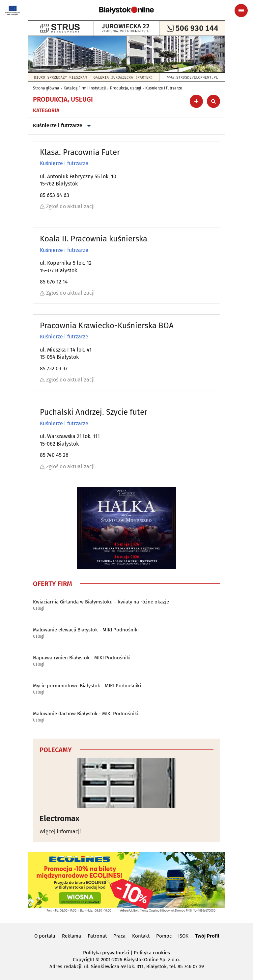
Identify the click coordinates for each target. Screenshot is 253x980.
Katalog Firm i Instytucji (85, 88)
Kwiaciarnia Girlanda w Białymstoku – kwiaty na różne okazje (101, 602)
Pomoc (164, 936)
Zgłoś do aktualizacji (67, 206)
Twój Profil (207, 936)
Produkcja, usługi (126, 88)
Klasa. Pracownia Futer (80, 152)
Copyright (84, 960)
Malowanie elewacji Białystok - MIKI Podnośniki (86, 630)
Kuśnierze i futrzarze (164, 88)
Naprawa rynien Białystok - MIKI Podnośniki (82, 658)
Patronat (97, 936)
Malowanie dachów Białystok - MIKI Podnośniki (86, 714)
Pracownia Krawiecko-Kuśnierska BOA (107, 326)
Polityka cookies (152, 953)
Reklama (71, 936)
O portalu (45, 936)
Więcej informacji (60, 832)
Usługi (39, 609)
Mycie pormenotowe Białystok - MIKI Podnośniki (87, 686)
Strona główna (46, 88)
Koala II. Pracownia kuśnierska (94, 239)
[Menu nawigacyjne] (241, 11)
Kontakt (141, 936)
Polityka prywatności (106, 953)
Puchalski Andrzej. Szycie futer (94, 412)
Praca (119, 936)
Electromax (59, 819)
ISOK (183, 936)
